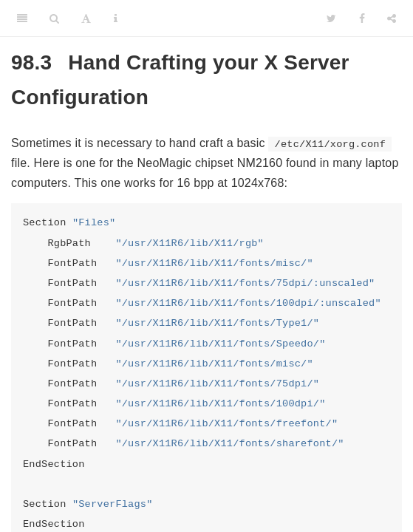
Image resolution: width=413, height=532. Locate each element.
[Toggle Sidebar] (22, 18)
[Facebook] (362, 18)
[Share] (392, 18)
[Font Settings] (86, 18)
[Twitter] (331, 18)
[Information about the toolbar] (116, 18)
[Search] (54, 18)
